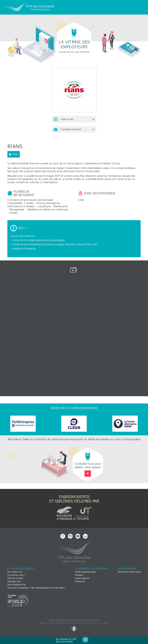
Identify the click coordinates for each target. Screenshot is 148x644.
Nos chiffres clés (15, 571)
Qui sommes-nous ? (16, 574)
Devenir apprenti (82, 578)
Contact (96, 620)
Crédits (52, 620)
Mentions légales (66, 620)
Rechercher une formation (129, 571)
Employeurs (80, 581)
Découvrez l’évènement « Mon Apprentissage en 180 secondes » (36, 587)
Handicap (79, 574)
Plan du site (83, 620)
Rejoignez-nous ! (14, 581)
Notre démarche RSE (17, 584)
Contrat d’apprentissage (85, 571)
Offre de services (15, 578)
